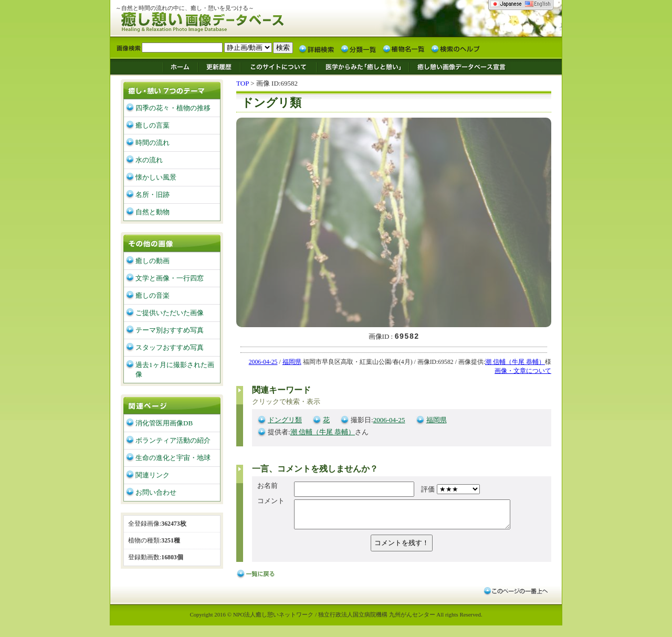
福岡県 (292, 363)
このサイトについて (279, 66)
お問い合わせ (156, 492)
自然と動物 (153, 212)
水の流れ (149, 160)
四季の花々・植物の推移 (173, 108)
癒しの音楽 (153, 295)
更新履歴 (219, 66)
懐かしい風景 (156, 177)
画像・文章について (523, 372)
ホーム (180, 66)
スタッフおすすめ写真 (170, 347)
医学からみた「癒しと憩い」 (363, 66)
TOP (243, 83)
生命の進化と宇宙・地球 (173, 458)
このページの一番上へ (515, 594)
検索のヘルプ (455, 48)
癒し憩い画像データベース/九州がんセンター (228, 20)
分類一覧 (359, 48)
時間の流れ (153, 143)
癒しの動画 (153, 261)
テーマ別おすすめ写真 (170, 330)
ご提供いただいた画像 (170, 313)
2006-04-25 (263, 363)
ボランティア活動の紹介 (173, 440)
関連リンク (153, 475)
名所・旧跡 (153, 195)
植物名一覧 (404, 48)
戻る (257, 579)
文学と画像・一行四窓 (170, 278)
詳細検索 (317, 48)
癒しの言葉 (153, 125)
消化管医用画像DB (164, 423)
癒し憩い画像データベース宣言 (459, 66)
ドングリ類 (285, 420)
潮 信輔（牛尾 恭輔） (515, 363)
